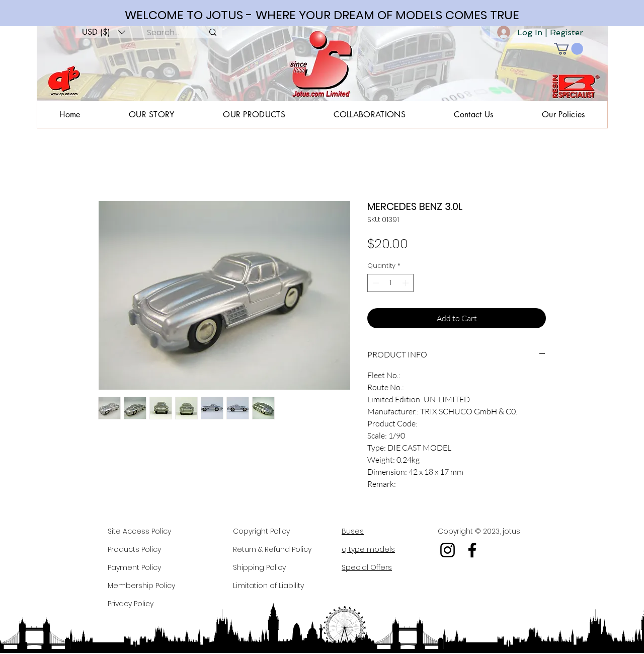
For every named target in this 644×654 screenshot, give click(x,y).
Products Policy (134, 549)
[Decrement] (375, 283)
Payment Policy (134, 567)
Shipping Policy (259, 567)
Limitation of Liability (268, 586)
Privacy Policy (131, 604)
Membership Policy (141, 586)
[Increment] (407, 283)
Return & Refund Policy (272, 549)
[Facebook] (472, 550)
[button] (104, 32)
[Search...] (163, 32)
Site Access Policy (139, 531)
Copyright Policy (261, 531)
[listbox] (104, 32)
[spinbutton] (391, 283)
